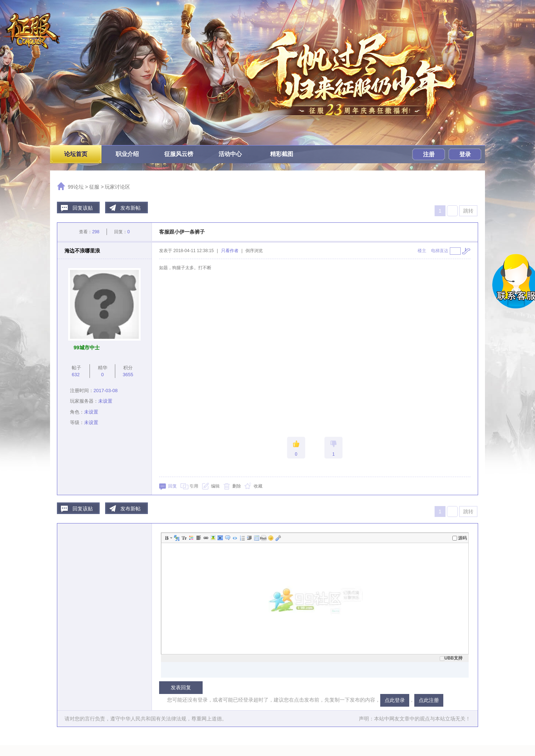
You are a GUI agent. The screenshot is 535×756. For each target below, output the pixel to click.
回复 (173, 486)
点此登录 (395, 700)
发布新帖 (130, 208)
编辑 (215, 486)
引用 (194, 486)
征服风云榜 (179, 154)
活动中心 (230, 154)
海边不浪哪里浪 (82, 251)
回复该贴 (83, 208)
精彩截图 (282, 154)
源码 (460, 538)
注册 (429, 154)
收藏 (258, 486)
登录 (465, 154)
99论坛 (76, 187)
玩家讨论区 (117, 187)
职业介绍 (127, 154)
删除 (237, 486)
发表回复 (181, 687)
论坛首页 (76, 154)
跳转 (468, 211)
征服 (94, 187)
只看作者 (230, 251)
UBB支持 (451, 658)
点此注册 (429, 700)
